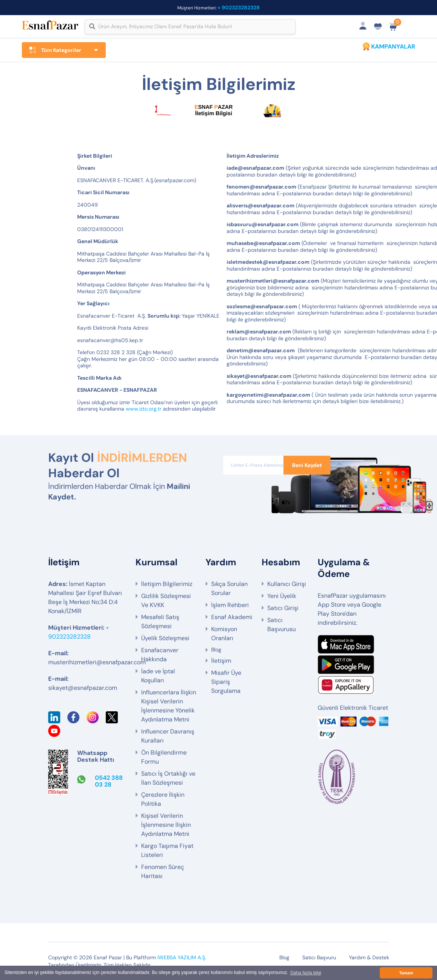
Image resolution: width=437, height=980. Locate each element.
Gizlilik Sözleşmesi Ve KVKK (166, 600)
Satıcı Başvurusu (282, 625)
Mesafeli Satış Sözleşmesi (160, 622)
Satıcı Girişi (283, 608)
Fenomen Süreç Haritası (163, 871)
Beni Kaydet (307, 465)
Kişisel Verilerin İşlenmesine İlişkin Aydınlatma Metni (166, 825)
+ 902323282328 (239, 8)
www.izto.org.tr (144, 409)
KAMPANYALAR (393, 46)
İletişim (221, 661)
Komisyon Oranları (224, 634)
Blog (216, 650)
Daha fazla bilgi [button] (306, 973)
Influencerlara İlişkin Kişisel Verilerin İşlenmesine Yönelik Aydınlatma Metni (169, 706)
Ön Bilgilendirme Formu (164, 757)
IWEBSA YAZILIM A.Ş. (182, 957)
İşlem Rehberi (230, 605)
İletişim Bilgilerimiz (167, 584)
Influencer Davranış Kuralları (168, 736)
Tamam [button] (406, 973)
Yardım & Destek (369, 957)
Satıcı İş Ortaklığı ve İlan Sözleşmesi (168, 778)
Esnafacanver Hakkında (160, 655)
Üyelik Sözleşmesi (165, 638)
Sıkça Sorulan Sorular (229, 588)
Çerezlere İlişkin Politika (163, 799)
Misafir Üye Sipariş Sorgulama (226, 682)
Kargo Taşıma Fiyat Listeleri (167, 850)
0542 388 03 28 (109, 781)
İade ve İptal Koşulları (158, 676)
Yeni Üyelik (282, 596)
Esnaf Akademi (232, 617)
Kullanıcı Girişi (287, 584)
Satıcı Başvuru (319, 957)
